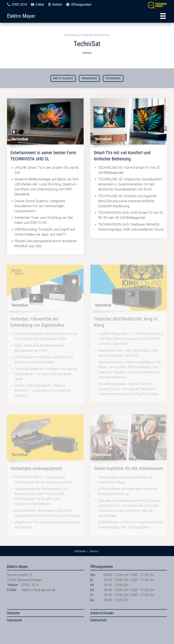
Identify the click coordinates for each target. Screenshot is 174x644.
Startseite (13, 613)
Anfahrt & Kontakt (102, 613)
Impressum (14, 620)
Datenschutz (98, 620)
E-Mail (40, 5)
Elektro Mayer (21, 16)
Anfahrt (57, 5)
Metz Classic (63, 78)
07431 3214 (19, 5)
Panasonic (89, 78)
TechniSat (113, 78)
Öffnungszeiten (81, 5)
